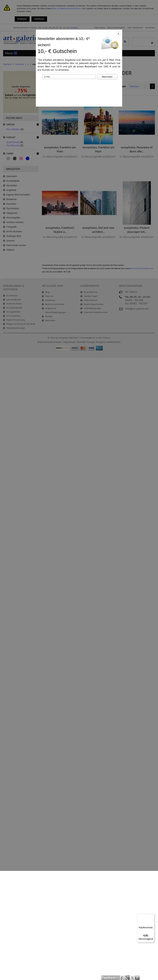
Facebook (123, 978)
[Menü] (152, 916)
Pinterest (137, 978)
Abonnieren (107, 77)
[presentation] (80, 87)
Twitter (133, 978)
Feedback (111, 978)
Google (128, 978)
